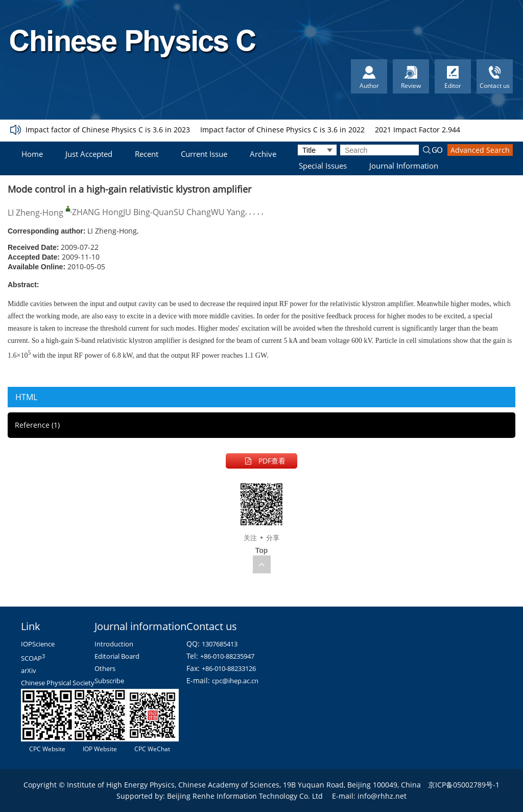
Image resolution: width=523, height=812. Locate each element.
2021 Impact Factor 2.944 (418, 130)
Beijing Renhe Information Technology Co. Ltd (245, 796)
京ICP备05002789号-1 (464, 785)
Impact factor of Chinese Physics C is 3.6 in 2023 (108, 130)
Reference (37, 425)
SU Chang (192, 212)
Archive (263, 154)
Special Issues (323, 166)
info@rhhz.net (382, 796)
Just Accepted (89, 154)
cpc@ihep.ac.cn (235, 681)
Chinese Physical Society (58, 683)
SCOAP (33, 658)
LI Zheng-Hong (35, 213)
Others (105, 668)
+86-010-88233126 (229, 668)
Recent (147, 154)
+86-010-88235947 (227, 656)
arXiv (29, 670)
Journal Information (404, 166)
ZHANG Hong (98, 212)
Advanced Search (480, 150)
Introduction (114, 644)
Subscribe (109, 681)
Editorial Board (117, 656)
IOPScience (38, 644)
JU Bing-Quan (148, 212)
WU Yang (228, 212)
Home (32, 154)
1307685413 (220, 644)
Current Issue (204, 154)
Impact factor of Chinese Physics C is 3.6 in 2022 (282, 130)
